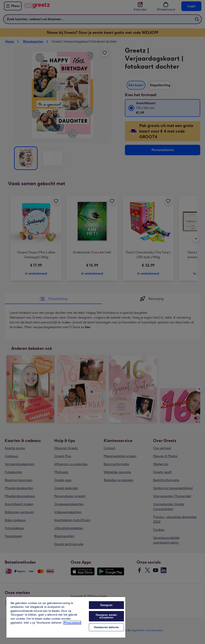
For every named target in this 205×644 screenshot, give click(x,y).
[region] (66, 617)
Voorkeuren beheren (106, 627)
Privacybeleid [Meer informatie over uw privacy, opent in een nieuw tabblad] (72, 623)
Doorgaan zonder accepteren (106, 616)
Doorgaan (106, 605)
